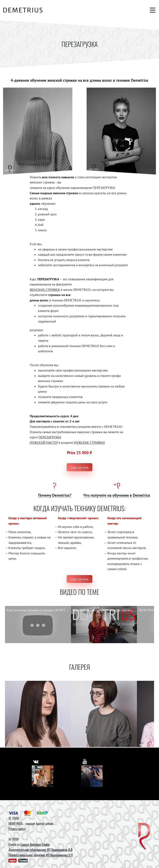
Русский (23, 860)
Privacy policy (17, 829)
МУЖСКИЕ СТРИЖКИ (89, 442)
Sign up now (79, 467)
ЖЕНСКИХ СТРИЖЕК (45, 290)
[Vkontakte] (42, 776)
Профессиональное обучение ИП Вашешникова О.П (41, 855)
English (12, 860)
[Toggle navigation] (151, 10)
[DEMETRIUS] (144, 837)
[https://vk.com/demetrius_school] (36, 761)
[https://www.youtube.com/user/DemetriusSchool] (85, 761)
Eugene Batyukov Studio (35, 844)
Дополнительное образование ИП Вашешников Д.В (40, 850)
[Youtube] (92, 776)
